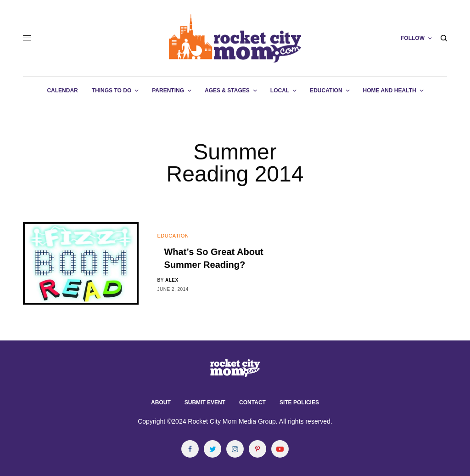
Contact (252, 402)
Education (173, 236)
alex (172, 280)
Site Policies (299, 402)
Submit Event (205, 402)
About (161, 402)
